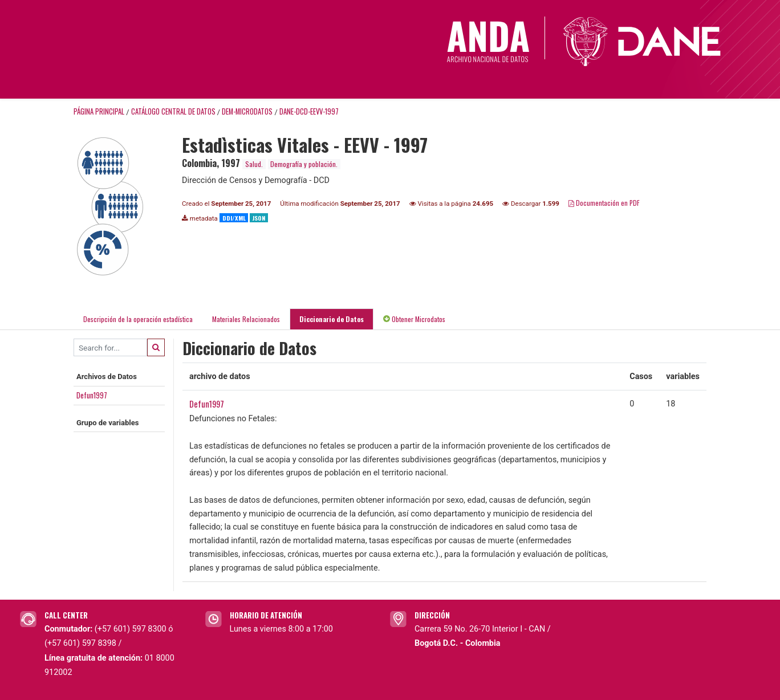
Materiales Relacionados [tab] (246, 319)
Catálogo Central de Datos (173, 111)
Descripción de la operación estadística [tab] (138, 319)
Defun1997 (92, 395)
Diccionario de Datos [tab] (332, 319)
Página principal (99, 111)
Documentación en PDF (604, 203)
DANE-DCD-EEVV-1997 (309, 111)
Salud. (254, 164)
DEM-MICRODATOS (247, 111)
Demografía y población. (304, 164)
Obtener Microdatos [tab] (414, 319)
